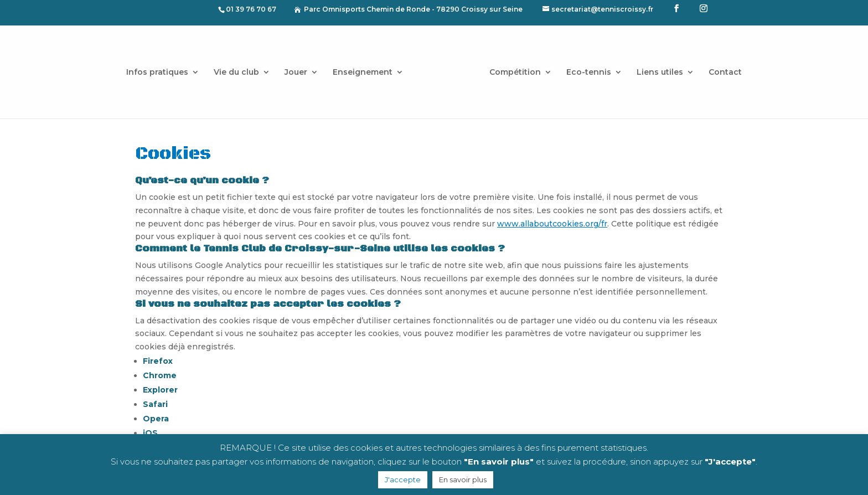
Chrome (160, 375)
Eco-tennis (585, 69)
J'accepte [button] (403, 479)
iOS (150, 433)
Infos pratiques (161, 69)
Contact (721, 69)
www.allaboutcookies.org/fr (552, 224)
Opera (156, 419)
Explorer (160, 390)
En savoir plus (463, 479)
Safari (155, 404)
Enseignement (366, 69)
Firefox (158, 361)
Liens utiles (656, 69)
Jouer (300, 69)
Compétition (511, 69)
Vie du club (240, 69)
